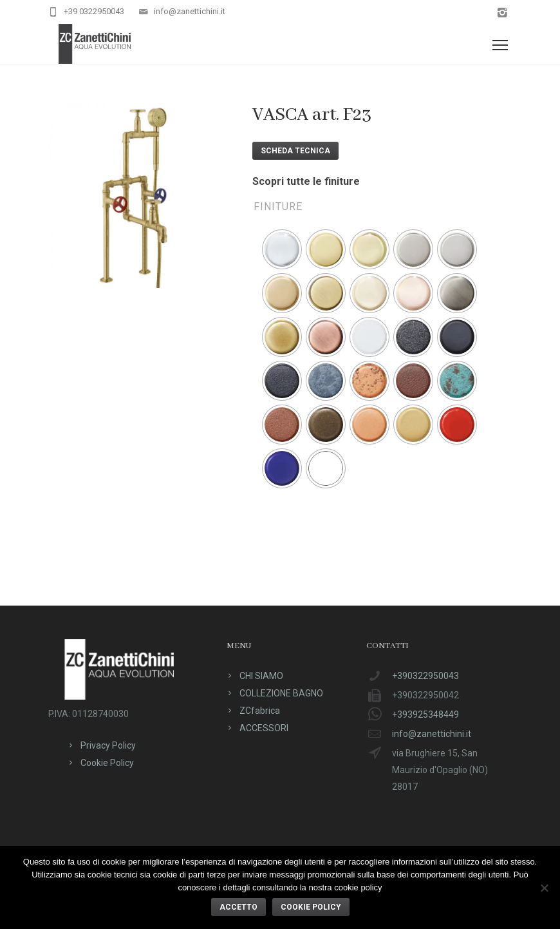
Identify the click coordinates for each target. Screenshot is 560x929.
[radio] (282, 249)
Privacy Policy (108, 745)
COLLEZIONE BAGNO (281, 693)
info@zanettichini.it (190, 11)
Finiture (278, 206)
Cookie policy (311, 907)
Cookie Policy (107, 763)
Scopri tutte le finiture (306, 181)
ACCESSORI (264, 728)
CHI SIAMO (261, 676)
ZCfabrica (260, 711)
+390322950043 (425, 676)
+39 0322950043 (94, 11)
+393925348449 (425, 714)
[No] (544, 888)
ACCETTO (238, 907)
